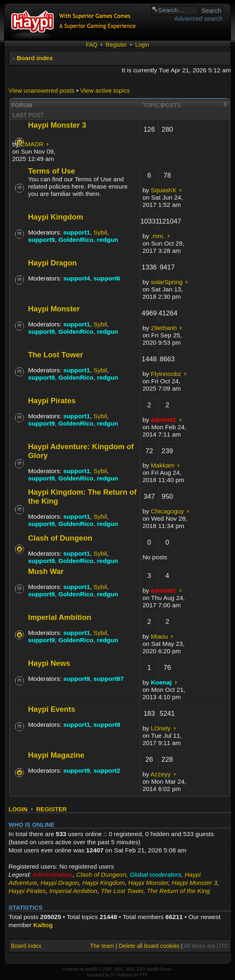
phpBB (91, 969)
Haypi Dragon (52, 263)
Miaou (159, 636)
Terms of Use (52, 171)
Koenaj (161, 682)
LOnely (161, 728)
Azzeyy (161, 774)
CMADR (32, 144)
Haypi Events (52, 709)
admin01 (163, 420)
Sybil (100, 232)
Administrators (52, 875)
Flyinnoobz (166, 374)
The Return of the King (178, 891)
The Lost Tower (55, 355)
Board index (35, 58)
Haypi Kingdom (55, 217)
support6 (107, 278)
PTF (144, 975)
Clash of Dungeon (60, 538)
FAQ (91, 45)
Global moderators (156, 875)
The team (102, 946)
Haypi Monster (54, 309)
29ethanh (164, 328)
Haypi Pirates (52, 401)
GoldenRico (76, 240)
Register (116, 45)
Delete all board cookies (149, 946)
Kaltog (43, 925)
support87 (109, 679)
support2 (107, 770)
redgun (107, 240)
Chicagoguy (167, 511)
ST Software (122, 975)
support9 (41, 240)
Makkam (163, 465)
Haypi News (49, 663)
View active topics (105, 90)
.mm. (158, 236)
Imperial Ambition (60, 617)
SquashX (163, 190)
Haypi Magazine (56, 755)
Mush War (46, 571)
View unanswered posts (41, 90)
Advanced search (199, 18)
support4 (76, 278)
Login (142, 45)
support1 (76, 232)
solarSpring (167, 282)
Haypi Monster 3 (57, 125)
